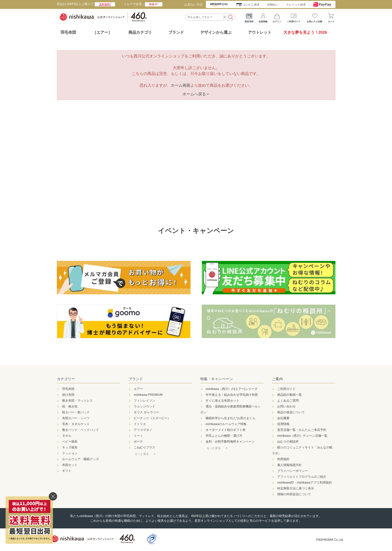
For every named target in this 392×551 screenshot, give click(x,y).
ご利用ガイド (294, 17)
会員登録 (263, 17)
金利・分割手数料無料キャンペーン (230, 441)
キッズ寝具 (70, 447)
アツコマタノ (143, 430)
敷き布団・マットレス (77, 400)
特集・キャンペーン (217, 379)
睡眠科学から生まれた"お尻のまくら (231, 418)
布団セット (70, 465)
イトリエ (140, 424)
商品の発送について (291, 412)
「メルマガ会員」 (141, 4)
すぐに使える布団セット (222, 400)
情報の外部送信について (294, 494)
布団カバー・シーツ (76, 418)
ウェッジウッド (144, 406)
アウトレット (260, 32)
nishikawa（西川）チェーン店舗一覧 (302, 436)
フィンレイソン (144, 400)
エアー (138, 389)
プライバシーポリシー (293, 471)
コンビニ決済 (251, 5)
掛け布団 (68, 395)
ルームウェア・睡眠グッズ (81, 459)
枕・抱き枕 (70, 406)
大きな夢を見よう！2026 (305, 32)
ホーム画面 (181, 85)
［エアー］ (102, 32)
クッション (70, 453)
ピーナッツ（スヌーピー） (152, 418)
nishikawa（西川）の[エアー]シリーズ (232, 389)
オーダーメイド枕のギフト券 (226, 430)
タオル (67, 436)
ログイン (277, 17)
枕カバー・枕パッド (76, 412)
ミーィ (138, 436)
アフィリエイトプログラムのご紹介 (302, 477)
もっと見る (142, 454)
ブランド (136, 379)
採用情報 (283, 424)
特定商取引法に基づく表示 (296, 488)
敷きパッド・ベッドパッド (81, 430)
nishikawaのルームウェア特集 (226, 424)
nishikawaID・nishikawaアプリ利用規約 (305, 482)
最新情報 (249, 17)
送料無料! (105, 4)
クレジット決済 (296, 5)
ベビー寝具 (70, 441)
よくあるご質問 (288, 400)
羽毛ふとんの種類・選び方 (224, 436)
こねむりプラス (144, 447)
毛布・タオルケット (76, 424)
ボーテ (138, 441)
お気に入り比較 (315, 17)
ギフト (67, 471)
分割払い (273, 5)
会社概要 (283, 418)
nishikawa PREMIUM (148, 395)
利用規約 (283, 459)
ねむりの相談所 (288, 441)
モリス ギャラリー (146, 412)
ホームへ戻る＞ (196, 94)
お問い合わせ (286, 406)
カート (331, 17)
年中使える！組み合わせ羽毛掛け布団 (232, 395)
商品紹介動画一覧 (289, 395)
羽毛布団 (68, 32)
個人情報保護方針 (289, 465)
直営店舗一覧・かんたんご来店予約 (302, 430)
